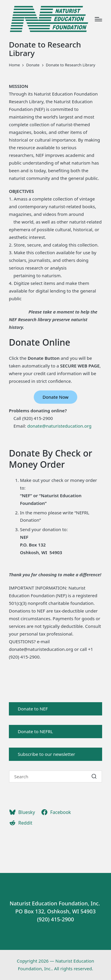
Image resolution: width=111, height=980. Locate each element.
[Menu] (98, 19)
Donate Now (55, 397)
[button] (94, 777)
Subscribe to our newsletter (46, 754)
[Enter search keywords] (55, 777)
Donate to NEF (33, 709)
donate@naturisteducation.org (59, 426)
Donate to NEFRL (35, 731)
